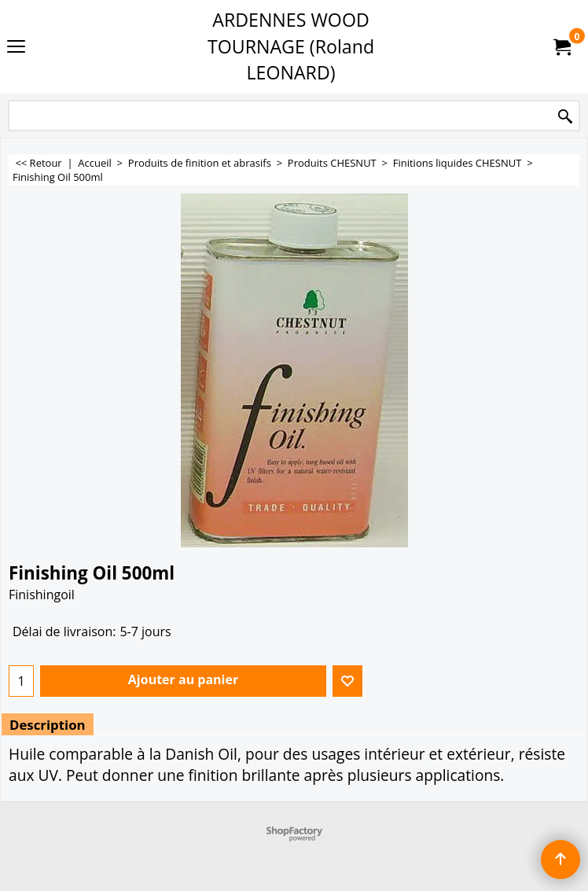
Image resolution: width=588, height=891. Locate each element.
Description (48, 725)
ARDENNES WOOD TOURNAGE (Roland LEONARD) (291, 46)
